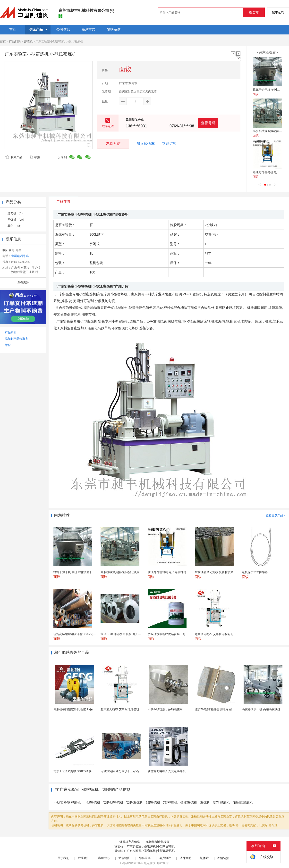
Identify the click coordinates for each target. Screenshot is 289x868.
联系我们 (84, 858)
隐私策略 (145, 858)
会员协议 (165, 858)
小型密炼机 (92, 803)
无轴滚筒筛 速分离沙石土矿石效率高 (124, 771)
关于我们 (63, 858)
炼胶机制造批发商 (158, 842)
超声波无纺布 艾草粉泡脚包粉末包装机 (126, 709)
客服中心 (104, 858)
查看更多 (23, 282)
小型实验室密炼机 (67, 803)
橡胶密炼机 (189, 803)
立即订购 (169, 144)
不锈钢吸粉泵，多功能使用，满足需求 (172, 709)
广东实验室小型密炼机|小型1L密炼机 (151, 846)
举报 (35, 157)
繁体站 (204, 858)
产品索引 (11, 332)
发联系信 (113, 144)
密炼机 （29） (17, 220)
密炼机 (28, 41)
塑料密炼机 (221, 803)
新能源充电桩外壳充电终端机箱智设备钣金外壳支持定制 (184, 771)
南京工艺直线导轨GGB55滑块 (72, 771)
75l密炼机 (170, 803)
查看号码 (208, 123)
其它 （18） (15, 226)
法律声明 (186, 858)
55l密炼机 (153, 803)
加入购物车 (146, 144)
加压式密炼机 (243, 803)
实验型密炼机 (113, 803)
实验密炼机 (135, 803)
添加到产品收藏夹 (17, 339)
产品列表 (15, 41)
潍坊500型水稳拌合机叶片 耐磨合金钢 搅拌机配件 (227, 709)
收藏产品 (14, 157)
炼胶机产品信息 (130, 842)
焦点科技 (150, 863)
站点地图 (124, 858)
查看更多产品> (275, 515)
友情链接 (223, 858)
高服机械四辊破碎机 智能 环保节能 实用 (79, 709)
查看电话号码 (20, 256)
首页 (3, 41)
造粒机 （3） (16, 213)
